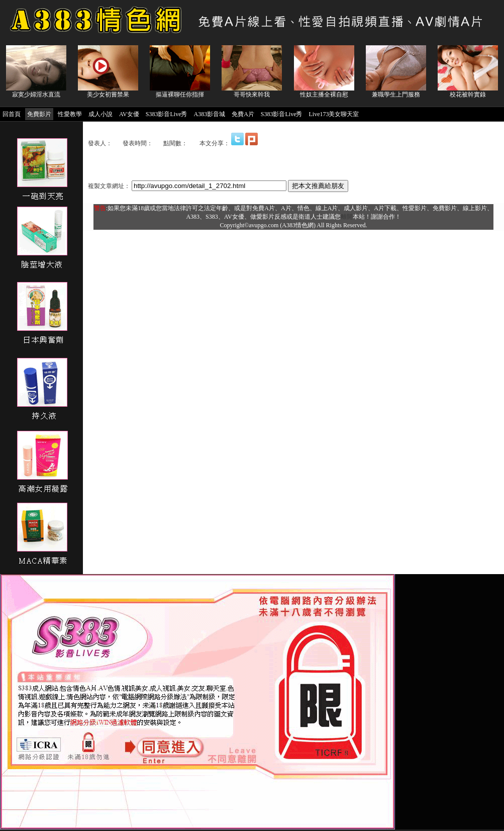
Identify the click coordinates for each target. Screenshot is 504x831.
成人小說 (100, 114)
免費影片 (39, 114)
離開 (347, 217)
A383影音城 (209, 114)
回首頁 (12, 114)
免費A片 (243, 114)
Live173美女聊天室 (334, 114)
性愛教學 (70, 114)
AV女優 (129, 114)
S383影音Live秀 (167, 114)
